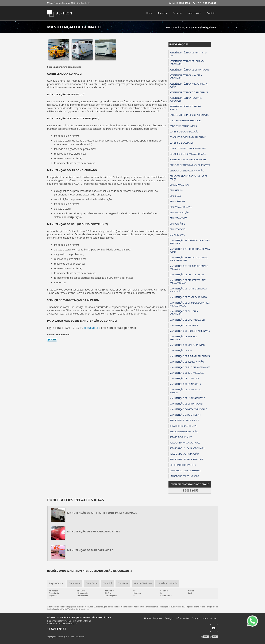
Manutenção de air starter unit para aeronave (188, 282)
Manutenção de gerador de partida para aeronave (190, 304)
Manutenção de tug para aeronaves (190, 367)
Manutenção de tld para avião (187, 362)
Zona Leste (123, 583)
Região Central (56, 583)
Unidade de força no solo (184, 476)
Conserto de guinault (182, 143)
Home (149, 13)
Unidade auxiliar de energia (185, 471)
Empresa (163, 13)
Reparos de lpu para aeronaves (187, 448)
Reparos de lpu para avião (184, 454)
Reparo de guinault (181, 437)
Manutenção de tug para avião (187, 373)
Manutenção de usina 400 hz (186, 384)
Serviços (178, 13)
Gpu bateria (176, 190)
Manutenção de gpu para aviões (188, 320)
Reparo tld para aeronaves (185, 443)
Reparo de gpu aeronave (183, 426)
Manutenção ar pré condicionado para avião (189, 268)
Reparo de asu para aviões (184, 420)
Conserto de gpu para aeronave (188, 137)
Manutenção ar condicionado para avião (190, 250)
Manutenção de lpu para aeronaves (190, 331)
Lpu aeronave (177, 235)
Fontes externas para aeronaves (188, 160)
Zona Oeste (92, 583)
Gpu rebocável (178, 229)
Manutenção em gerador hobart (188, 409)
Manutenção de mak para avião (187, 345)
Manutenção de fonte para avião (188, 297)
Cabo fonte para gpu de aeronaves (189, 115)
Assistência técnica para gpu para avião (189, 85)
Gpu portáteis (177, 224)
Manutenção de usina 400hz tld (187, 398)
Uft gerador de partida (183, 465)
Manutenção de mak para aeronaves (184, 338)
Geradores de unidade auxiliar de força (189, 178)
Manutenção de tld (181, 351)
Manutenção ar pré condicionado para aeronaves (189, 259)
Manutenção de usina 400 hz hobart (186, 391)
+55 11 (205, 3)
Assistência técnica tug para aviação (186, 108)
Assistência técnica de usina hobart (190, 70)
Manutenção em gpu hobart (186, 415)
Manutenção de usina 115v (185, 378)
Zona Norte (75, 583)
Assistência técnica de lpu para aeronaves (187, 63)
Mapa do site (209, 618)
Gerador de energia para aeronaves (190, 165)
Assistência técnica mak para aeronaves (186, 77)
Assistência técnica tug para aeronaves (186, 99)
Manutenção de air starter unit (188, 275)
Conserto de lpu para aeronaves (188, 148)
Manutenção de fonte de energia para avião (188, 290)
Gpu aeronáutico (179, 185)
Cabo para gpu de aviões (183, 126)
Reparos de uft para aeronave (187, 459)
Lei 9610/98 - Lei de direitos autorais (74, 609)
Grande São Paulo (143, 583)
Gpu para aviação (179, 213)
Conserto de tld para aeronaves (188, 154)
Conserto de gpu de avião (184, 132)
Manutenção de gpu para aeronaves (184, 313)
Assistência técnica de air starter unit (188, 54)
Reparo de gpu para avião (184, 432)
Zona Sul (107, 583)
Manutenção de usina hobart (186, 404)
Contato (211, 13)
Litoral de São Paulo (167, 583)
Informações (194, 13)
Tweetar (52, 340)
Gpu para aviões (178, 218)
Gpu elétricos (177, 201)
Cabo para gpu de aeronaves (186, 121)
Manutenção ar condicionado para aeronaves (190, 242)
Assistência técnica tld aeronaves (189, 92)
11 (57, 629)
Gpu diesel (175, 196)
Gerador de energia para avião (187, 171)
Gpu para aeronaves (181, 207)
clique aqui (91, 328)
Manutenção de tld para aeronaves (190, 356)
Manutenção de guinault (184, 325)
